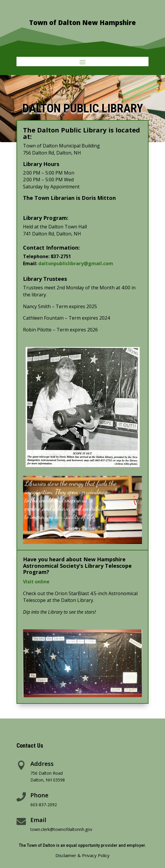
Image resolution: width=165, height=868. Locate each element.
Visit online (36, 582)
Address (42, 764)
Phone (39, 795)
